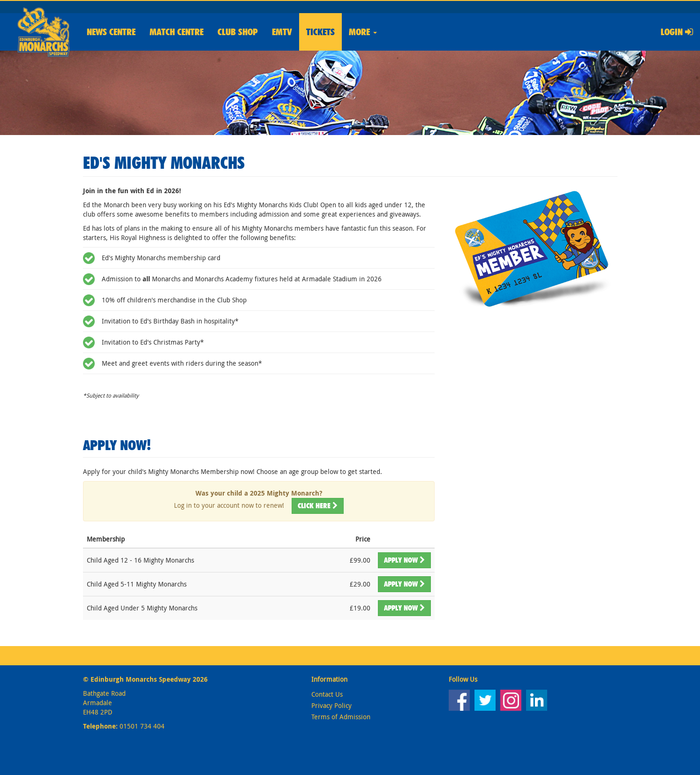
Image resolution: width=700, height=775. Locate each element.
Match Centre (177, 32)
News (111, 32)
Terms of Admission (341, 717)
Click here (318, 506)
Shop (238, 32)
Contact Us (327, 694)
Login (677, 32)
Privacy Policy (331, 705)
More (363, 32)
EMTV (282, 32)
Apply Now (404, 560)
